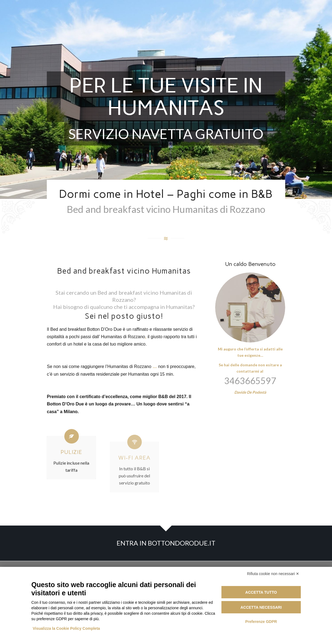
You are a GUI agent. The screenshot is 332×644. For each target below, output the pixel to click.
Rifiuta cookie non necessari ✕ (273, 574)
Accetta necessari (261, 607)
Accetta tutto (261, 592)
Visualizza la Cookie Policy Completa (67, 628)
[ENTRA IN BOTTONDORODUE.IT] (166, 543)
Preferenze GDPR (261, 622)
